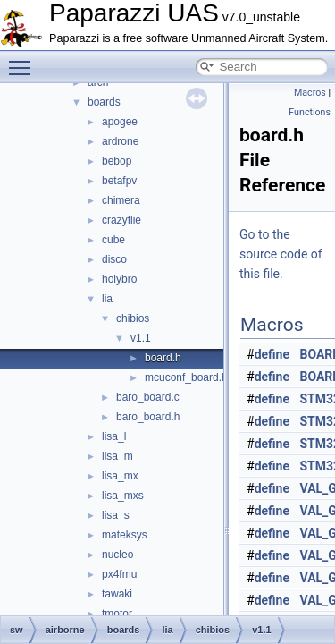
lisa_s (116, 515)
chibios (133, 318)
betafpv (119, 181)
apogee (120, 122)
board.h (163, 358)
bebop (117, 161)
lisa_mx (120, 476)
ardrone (120, 141)
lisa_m (117, 456)
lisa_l (114, 436)
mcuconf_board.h (186, 377)
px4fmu (119, 574)
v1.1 (141, 338)
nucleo (117, 555)
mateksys (125, 535)
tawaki (117, 594)
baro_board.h (148, 417)
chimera (121, 200)
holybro (119, 279)
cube (113, 240)
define (272, 354)
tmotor (117, 614)
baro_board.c (148, 397)
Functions (310, 112)
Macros (310, 93)
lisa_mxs (123, 496)
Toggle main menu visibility (24, 60)
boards (104, 102)
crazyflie (121, 220)
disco (114, 259)
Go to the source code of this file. (281, 254)
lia (107, 299)
